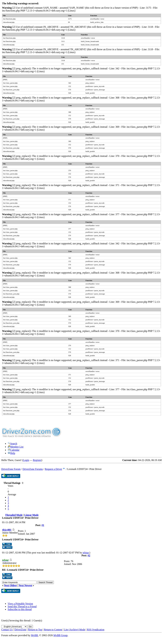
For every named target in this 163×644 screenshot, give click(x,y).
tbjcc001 (7, 530)
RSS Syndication (96, 630)
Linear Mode (31, 515)
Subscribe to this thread (20, 609)
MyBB (35, 635)
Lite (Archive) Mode (75, 630)
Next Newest (25, 585)
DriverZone (20, 630)
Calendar (14, 450)
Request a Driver (53, 469)
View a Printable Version (20, 604)
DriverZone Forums (33, 469)
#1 (43, 525)
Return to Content (53, 630)
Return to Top (35, 630)
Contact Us (7, 630)
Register (37, 460)
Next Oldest (10, 585)
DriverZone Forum (11, 469)
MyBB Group (60, 635)
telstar (86, 553)
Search (12, 444)
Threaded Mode (14, 515)
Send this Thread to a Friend (22, 606)
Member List (16, 447)
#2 (89, 555)
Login (26, 460)
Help (11, 453)
